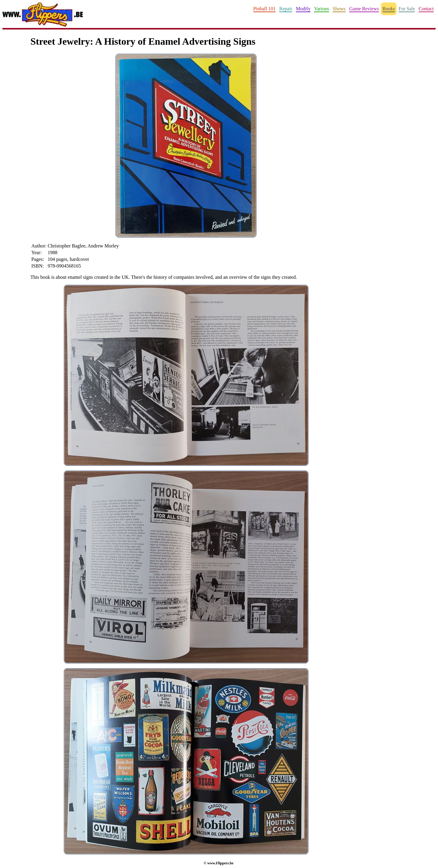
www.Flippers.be (220, 863)
